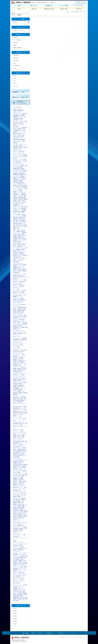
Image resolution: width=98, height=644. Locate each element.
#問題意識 (22, 286)
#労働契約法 (16, 454)
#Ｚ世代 (21, 192)
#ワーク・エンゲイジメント (19, 422)
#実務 (19, 503)
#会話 (22, 248)
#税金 (26, 599)
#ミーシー (15, 188)
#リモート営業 (19, 414)
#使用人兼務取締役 (17, 442)
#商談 (23, 573)
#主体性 (15, 111)
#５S (22, 588)
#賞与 (14, 400)
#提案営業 (20, 190)
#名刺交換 (15, 224)
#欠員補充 (22, 169)
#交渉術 (18, 277)
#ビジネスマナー (17, 584)
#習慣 (14, 140)
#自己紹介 (20, 372)
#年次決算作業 (21, 254)
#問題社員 (23, 231)
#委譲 (26, 166)
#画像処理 (15, 390)
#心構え (15, 449)
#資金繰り (24, 593)
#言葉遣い (15, 240)
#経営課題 (24, 216)
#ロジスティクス (17, 304)
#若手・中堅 (24, 492)
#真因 (18, 312)
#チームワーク (16, 579)
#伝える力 (15, 526)
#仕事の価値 (16, 120)
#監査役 (15, 251)
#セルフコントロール (18, 489)
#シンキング (23, 408)
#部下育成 (22, 579)
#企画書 (15, 507)
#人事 (25, 529)
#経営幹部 (20, 548)
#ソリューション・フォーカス (19, 274)
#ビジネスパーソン (17, 127)
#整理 (20, 152)
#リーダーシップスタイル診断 (19, 159)
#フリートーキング (22, 240)
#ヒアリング (16, 486)
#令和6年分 (15, 265)
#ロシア (21, 172)
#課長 (20, 385)
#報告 (25, 315)
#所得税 (19, 309)
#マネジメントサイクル (18, 150)
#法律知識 (15, 365)
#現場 (24, 591)
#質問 (20, 455)
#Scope (19, 329)
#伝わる (18, 227)
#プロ (25, 184)
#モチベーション (24, 544)
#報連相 (20, 562)
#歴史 (19, 234)
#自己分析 (15, 202)
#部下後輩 (24, 265)
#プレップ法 (16, 373)
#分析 (14, 429)
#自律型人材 (24, 127)
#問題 (14, 596)
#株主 (24, 361)
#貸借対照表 (20, 594)
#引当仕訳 (15, 254)
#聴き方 (22, 559)
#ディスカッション (17, 471)
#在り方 (25, 175)
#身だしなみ (19, 222)
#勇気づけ (15, 410)
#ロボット (21, 283)
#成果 (19, 269)
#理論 (19, 379)
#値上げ (24, 179)
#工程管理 (15, 515)
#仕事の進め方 (16, 262)
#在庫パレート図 (17, 196)
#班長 (14, 451)
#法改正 (23, 182)
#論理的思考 (16, 555)
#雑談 (25, 227)
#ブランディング (20, 429)
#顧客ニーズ (16, 260)
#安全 (14, 577)
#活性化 (24, 449)
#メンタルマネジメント (18, 263)
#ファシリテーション (23, 570)
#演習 (21, 344)
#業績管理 (20, 561)
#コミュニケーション (18, 585)
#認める (24, 201)
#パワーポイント (17, 552)
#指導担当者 (16, 300)
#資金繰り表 (16, 381)
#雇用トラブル (16, 512)
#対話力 (24, 355)
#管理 (22, 503)
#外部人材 (25, 170)
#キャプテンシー (17, 376)
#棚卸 (24, 198)
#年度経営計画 (16, 272)
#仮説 (20, 339)
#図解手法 (15, 361)
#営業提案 (15, 393)
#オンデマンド (16, 298)
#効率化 (15, 516)
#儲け (24, 217)
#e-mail (22, 301)
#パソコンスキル (23, 555)
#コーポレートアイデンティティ (20, 144)
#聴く (14, 249)
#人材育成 (15, 558)
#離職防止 (15, 297)
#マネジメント (21, 582)
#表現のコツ (20, 323)
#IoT (23, 562)
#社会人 (20, 202)
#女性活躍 (20, 307)
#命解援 (25, 407)
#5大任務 (15, 149)
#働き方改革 (21, 518)
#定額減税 (15, 239)
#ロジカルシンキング (18, 553)
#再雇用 (22, 362)
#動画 (22, 431)
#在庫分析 (23, 304)
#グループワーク (17, 164)
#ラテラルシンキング (18, 155)
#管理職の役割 (16, 169)
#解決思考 (15, 275)
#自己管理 (15, 158)
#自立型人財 (20, 368)
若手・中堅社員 (17, 40)
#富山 (19, 490)
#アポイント (16, 445)
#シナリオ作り (21, 321)
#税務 (23, 599)
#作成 (22, 352)
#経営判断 (15, 568)
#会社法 (15, 310)
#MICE (18, 317)
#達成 (20, 225)
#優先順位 (25, 317)
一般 (15, 68)
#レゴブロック (16, 344)
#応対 (24, 219)
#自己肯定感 (16, 123)
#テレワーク (21, 487)
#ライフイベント (17, 121)
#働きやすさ (16, 519)
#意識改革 (24, 466)
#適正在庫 (23, 193)
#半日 (18, 436)
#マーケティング (17, 431)
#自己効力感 (16, 161)
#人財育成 (15, 465)
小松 (15, 81)
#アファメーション (21, 132)
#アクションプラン (17, 349)
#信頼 (25, 410)
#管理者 (15, 387)
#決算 (14, 414)
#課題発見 (19, 310)
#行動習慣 (23, 140)
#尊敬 (14, 134)
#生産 (17, 591)
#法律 (24, 535)
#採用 (18, 387)
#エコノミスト (16, 425)
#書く (25, 196)
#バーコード (21, 297)
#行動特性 (23, 498)
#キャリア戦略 (24, 121)
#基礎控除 (15, 173)
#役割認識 (21, 358)
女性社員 (16, 43)
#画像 (26, 562)
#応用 (22, 480)
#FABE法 (15, 375)
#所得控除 (21, 510)
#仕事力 (19, 437)
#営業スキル (16, 483)
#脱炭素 (15, 329)
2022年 (15, 621)
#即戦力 (26, 147)
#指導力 (21, 384)
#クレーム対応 (16, 289)
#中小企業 (15, 475)
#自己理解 (24, 382)
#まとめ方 (15, 295)
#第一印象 (15, 220)
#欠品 (22, 196)
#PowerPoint (21, 526)
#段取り (24, 448)
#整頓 (23, 152)
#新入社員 (15, 582)
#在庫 (14, 591)
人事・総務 (16, 60)
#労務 (23, 310)
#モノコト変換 (22, 130)
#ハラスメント (16, 567)
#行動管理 (20, 393)
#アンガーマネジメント (18, 306)
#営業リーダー (20, 524)
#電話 (24, 558)
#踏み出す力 (21, 257)
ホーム (68, 12)
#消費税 (15, 599)
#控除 (22, 207)
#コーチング (16, 574)
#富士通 (23, 282)
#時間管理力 (16, 384)
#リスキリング (16, 286)
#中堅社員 (20, 545)
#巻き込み (23, 214)
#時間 (14, 407)
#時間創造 (25, 155)
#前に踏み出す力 (17, 204)
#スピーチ (22, 440)
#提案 (20, 445)
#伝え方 (24, 553)
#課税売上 (15, 201)
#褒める (20, 201)
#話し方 (21, 574)
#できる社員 (23, 495)
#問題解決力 (16, 478)
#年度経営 (15, 463)
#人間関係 (21, 478)
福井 (15, 83)
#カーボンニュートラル (18, 330)
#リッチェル (16, 283)
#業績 (21, 277)
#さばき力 (19, 141)
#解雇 (25, 564)
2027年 (15, 608)
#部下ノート (16, 152)
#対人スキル (16, 378)
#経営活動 (15, 143)
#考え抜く (15, 124)
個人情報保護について (50, 633)
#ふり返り (21, 120)
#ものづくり (16, 593)
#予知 (22, 501)
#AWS (26, 556)
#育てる (15, 323)
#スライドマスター (17, 303)
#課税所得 (24, 324)
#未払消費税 (21, 253)
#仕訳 (24, 561)
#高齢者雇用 (24, 114)
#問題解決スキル (17, 397)
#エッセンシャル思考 (18, 156)
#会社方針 (15, 352)
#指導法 (25, 307)
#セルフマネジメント (18, 523)
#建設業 (15, 437)
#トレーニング (21, 318)
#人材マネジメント (17, 210)
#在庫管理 (18, 451)
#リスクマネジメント (18, 535)
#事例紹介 (19, 497)
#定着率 (22, 298)
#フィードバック (22, 356)
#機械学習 (15, 503)
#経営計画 (15, 561)
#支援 (23, 141)
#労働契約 (25, 527)
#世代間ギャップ (17, 193)
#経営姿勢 (15, 443)
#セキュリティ (16, 440)
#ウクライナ (16, 172)
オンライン (16, 86)
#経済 (26, 423)
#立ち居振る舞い (22, 220)
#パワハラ (24, 565)
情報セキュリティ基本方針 (37, 633)
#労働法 (15, 565)
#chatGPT (15, 285)
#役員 (19, 513)
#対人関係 (15, 257)
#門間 (21, 425)
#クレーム (20, 443)
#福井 (14, 455)
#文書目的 (15, 198)
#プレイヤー (21, 188)
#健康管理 (15, 364)
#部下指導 (15, 413)
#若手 (25, 451)
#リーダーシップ (17, 547)
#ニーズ (23, 391)
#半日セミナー (16, 208)
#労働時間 (24, 471)
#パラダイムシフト (17, 114)
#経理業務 (25, 413)
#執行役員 (23, 309)
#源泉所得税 (16, 597)
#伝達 (22, 164)
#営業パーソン (16, 416)
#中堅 (17, 455)
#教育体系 (20, 558)
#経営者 (23, 547)
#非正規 (15, 362)
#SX (20, 282)
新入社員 (16, 37)
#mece (19, 228)
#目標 (17, 225)
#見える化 (25, 523)
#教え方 (24, 320)
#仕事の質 (25, 256)
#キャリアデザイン (17, 382)
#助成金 (20, 239)
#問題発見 (15, 356)
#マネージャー (16, 494)
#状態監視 (18, 501)
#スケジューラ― (17, 207)
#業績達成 (21, 123)
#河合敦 (15, 236)
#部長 (21, 314)
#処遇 (19, 211)
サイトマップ (73, 633)
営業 (15, 63)
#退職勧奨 (24, 233)
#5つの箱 (15, 167)
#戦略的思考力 (20, 111)
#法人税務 (25, 597)
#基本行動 (25, 585)
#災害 (19, 237)
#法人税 (21, 597)
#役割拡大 (15, 109)
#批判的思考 (21, 184)
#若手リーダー (21, 109)
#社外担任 (15, 513)
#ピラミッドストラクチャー (19, 230)
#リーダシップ (23, 243)
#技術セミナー (16, 532)
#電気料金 (24, 291)
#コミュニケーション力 (18, 346)
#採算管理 (25, 594)
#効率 (23, 135)
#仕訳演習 (20, 413)
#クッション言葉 (22, 117)
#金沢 (25, 487)
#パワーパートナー (23, 411)
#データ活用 (23, 434)
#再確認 (15, 368)
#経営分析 (25, 465)
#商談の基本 (25, 475)
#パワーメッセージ (17, 458)
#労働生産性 (24, 178)
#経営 (22, 550)
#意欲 (14, 225)
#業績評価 (19, 507)
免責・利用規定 (25, 633)
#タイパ (20, 205)
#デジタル (15, 548)
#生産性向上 (25, 516)
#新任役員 (23, 468)
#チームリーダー (22, 266)
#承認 (20, 320)
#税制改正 (23, 500)
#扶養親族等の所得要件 (18, 175)
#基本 (17, 407)
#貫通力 (19, 370)
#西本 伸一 (16, 282)
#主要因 (15, 312)
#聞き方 (20, 475)
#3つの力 (24, 202)
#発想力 (15, 309)
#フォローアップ (17, 367)
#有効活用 (25, 156)
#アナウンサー (16, 166)
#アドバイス (21, 410)
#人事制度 (18, 472)
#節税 (22, 451)
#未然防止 (18, 452)
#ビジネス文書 (16, 495)
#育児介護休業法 (17, 182)
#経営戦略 (19, 129)
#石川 (14, 420)
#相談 (21, 317)
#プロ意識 (15, 587)
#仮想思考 (25, 393)
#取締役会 (18, 249)
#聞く (18, 137)
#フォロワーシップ (17, 294)
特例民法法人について (63, 633)
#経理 (25, 510)
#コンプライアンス (17, 533)
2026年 (15, 611)
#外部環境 (24, 271)
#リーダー (21, 577)
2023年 (15, 619)
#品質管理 (20, 515)
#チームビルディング (18, 343)
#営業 (20, 573)
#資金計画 (15, 518)
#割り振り (22, 166)
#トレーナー (25, 445)
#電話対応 (15, 480)
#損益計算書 (16, 466)
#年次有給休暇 (19, 399)
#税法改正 (18, 500)
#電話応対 (15, 562)
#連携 (19, 295)
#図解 (23, 507)
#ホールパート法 (23, 373)
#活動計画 (20, 333)
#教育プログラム (17, 468)
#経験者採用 (16, 147)
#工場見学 (22, 436)
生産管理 (16, 58)
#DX (19, 536)
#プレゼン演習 (21, 375)
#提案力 (21, 481)
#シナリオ (24, 455)
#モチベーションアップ (18, 580)
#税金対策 (15, 326)
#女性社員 (15, 545)
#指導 (22, 350)
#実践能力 (15, 333)
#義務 (26, 442)
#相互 (17, 134)
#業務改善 (15, 590)
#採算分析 (25, 567)
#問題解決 (15, 588)
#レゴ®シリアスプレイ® (18, 341)
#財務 (21, 512)
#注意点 (25, 399)
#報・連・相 (21, 484)
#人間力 (19, 149)
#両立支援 (15, 181)
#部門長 (15, 436)
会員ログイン (80, 2)
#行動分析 (23, 245)
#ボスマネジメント (17, 288)
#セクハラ (19, 565)
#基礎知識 (20, 361)
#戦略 (19, 352)
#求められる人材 (24, 185)
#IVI (18, 292)
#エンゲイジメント (17, 216)
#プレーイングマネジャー (19, 542)
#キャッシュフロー (22, 568)
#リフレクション (22, 138)
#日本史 (22, 234)
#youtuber (15, 242)
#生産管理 (15, 530)
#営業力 (25, 481)
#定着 (23, 385)
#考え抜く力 (16, 259)
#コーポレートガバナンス (19, 474)
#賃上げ (19, 178)
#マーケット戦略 (17, 391)
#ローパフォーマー (17, 233)
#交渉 (14, 277)
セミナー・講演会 (75, 12)
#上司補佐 (19, 516)
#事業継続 (15, 237)
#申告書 (26, 207)
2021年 (15, 624)
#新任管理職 (20, 167)
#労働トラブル (16, 434)
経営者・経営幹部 (17, 48)
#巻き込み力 (16, 358)
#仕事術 (26, 188)
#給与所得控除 (21, 173)
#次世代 (15, 129)
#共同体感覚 (16, 423)
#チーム (15, 524)
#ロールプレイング (17, 338)
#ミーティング (19, 571)
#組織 (26, 474)
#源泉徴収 (19, 599)
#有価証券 (15, 199)
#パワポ (24, 294)
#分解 (25, 280)
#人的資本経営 (23, 208)
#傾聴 (19, 506)
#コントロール (16, 176)
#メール (26, 460)
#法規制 (23, 249)
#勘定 (20, 381)
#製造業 (15, 550)
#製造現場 (20, 530)
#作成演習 (25, 323)
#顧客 (14, 446)
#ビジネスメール (24, 494)
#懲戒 (14, 399)
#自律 (20, 187)
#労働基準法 (16, 529)
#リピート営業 (16, 301)
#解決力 (15, 132)
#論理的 (15, 228)
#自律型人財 (24, 269)
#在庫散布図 (24, 195)
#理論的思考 (16, 339)
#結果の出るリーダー (18, 256)
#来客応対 (24, 222)
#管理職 (15, 541)
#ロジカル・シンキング (18, 280)
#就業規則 (21, 529)
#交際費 (20, 326)
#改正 (24, 333)
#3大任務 (15, 234)
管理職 (15, 45)
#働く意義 (20, 118)
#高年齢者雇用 (16, 115)
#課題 (17, 596)
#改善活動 (15, 318)
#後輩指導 (15, 570)
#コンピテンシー (17, 498)
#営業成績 (19, 246)
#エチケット (21, 587)
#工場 (17, 577)
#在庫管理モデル (17, 195)
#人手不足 (15, 170)
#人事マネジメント (17, 112)
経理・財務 (16, 55)
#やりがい (22, 268)
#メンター (23, 513)
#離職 (21, 387)
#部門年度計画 (16, 219)
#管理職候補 (20, 402)
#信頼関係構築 (22, 300)
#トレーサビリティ (17, 291)
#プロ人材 (20, 170)
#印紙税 (21, 596)
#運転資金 (23, 379)
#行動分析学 (16, 411)
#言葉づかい (16, 481)
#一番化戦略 (16, 130)
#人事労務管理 (16, 457)
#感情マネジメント (22, 224)
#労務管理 (15, 564)
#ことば (22, 227)
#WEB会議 (23, 397)
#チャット (24, 285)
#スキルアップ (24, 452)
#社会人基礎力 (16, 408)
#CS (14, 559)
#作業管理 (25, 515)
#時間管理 (15, 205)
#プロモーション (24, 433)
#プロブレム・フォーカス (19, 213)
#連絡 (14, 317)
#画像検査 (20, 390)
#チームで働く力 (23, 259)
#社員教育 (22, 556)
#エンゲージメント (17, 355)
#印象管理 (24, 239)
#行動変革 (18, 140)
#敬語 (14, 222)
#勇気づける (22, 423)
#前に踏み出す (16, 126)
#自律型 (23, 437)
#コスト (20, 179)
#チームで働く (21, 124)
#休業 (19, 365)
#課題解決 (23, 211)
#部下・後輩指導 (17, 231)
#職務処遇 (15, 117)
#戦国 (24, 236)
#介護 (14, 227)
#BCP (22, 237)
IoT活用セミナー (17, 66)
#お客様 (26, 248)
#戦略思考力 (16, 385)
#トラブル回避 (16, 460)
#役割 (20, 469)
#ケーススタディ (17, 492)
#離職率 (15, 178)
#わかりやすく (16, 314)
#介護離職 (20, 181)
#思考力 (24, 129)
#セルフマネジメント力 (18, 353)
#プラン (15, 324)
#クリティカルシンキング (19, 153)
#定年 (18, 362)
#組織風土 (15, 266)
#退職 (22, 564)
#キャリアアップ (24, 332)
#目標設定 (15, 504)
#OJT (14, 576)
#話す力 (21, 407)
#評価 (19, 504)
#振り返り (23, 367)
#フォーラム (24, 295)
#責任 (23, 442)
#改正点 (20, 135)
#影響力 (15, 370)
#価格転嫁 (15, 179)
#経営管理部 (16, 509)
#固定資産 (20, 199)
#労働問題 (25, 512)
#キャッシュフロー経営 (18, 477)
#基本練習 (15, 118)
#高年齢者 (24, 210)
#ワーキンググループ (18, 439)
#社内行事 (15, 146)
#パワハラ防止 (16, 332)
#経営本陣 (15, 217)
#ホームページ (16, 433)
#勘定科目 (15, 278)
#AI (25, 388)
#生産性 (15, 497)
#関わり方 (23, 370)
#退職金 (18, 400)
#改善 (19, 588)
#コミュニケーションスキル (19, 396)
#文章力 (22, 460)
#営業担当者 (24, 338)
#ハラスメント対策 (22, 364)
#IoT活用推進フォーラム (18, 388)
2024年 (15, 616)
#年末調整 (21, 509)
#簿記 (20, 593)
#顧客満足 (18, 559)
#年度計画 (21, 462)
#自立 (20, 466)
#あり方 (15, 271)
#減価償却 (25, 199)
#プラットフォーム (17, 419)
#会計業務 (15, 253)
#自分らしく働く (22, 275)
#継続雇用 (15, 211)
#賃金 (19, 564)
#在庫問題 (22, 327)
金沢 (15, 78)
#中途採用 (21, 147)
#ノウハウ (23, 576)
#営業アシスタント (20, 446)
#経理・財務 (16, 600)
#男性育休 (22, 176)
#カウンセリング (23, 134)
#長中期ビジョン (17, 350)
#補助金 (20, 242)
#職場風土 (15, 269)
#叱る (18, 185)
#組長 (19, 245)
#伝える (15, 246)
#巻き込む (22, 137)
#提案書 (23, 506)
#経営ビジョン (21, 463)
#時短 (22, 204)
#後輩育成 (15, 321)
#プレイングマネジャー (18, 315)
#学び (20, 265)
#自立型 (22, 312)
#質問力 (25, 368)
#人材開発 (15, 490)
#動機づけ (15, 359)
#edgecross (24, 419)
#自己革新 (19, 271)
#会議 (14, 571)
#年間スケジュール (21, 251)
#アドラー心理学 (17, 214)
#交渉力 (15, 141)
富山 (15, 76)
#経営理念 (22, 400)
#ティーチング (16, 556)
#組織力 (15, 185)
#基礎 (19, 480)
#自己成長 (15, 138)
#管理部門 (20, 146)
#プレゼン (25, 574)
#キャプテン (24, 376)
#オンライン (16, 573)
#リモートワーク (17, 336)
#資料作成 (20, 465)
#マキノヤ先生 (16, 243)
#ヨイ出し (15, 135)
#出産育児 (24, 225)
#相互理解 (24, 339)
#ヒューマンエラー (22, 590)
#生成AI (20, 285)
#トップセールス (17, 248)
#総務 (21, 567)
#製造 (20, 591)
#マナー (24, 489)
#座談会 (15, 292)
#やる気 (15, 402)
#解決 (26, 327)
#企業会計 (25, 161)
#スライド (19, 324)
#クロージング (22, 486)
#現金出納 (20, 198)
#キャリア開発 (16, 347)
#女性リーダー (24, 504)
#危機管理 (15, 484)
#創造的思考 (25, 187)
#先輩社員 (19, 449)
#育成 (25, 350)
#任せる (21, 161)
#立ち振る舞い (22, 454)
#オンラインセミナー (18, 448)
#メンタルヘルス (17, 335)
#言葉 (14, 452)
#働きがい (15, 245)
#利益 (21, 219)
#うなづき (15, 190)
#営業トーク (16, 192)
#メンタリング (16, 544)
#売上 (20, 162)
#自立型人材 (16, 469)
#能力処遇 (22, 115)
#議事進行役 (16, 394)
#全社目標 (20, 217)
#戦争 (24, 172)
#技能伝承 (18, 576)
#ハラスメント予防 (17, 417)
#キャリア (15, 506)
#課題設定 (15, 379)
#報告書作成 (16, 462)
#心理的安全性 (16, 268)
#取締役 (19, 550)
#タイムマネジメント (18, 521)
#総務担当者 (22, 483)
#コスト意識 (16, 162)
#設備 (14, 501)
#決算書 (15, 594)
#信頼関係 (15, 372)
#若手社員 (15, 487)
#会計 (14, 500)
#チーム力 (15, 307)
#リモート (25, 548)
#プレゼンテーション (18, 527)
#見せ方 (15, 137)
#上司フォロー (21, 359)
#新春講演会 (20, 236)
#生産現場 (15, 536)
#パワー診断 (16, 187)
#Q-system (22, 292)
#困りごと (21, 260)
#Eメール (25, 277)
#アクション (16, 320)
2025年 (15, 614)
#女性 (14, 472)
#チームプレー (22, 378)
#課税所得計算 (16, 327)
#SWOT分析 (16, 510)
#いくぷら (15, 184)
